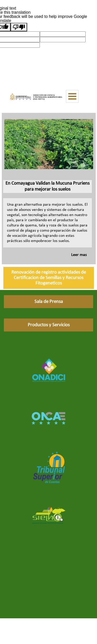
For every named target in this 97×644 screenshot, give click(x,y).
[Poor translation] (19, 27)
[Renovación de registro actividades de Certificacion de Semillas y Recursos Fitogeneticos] (49, 278)
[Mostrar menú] (72, 96)
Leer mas (79, 255)
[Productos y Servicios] (48, 325)
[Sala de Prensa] (48, 302)
